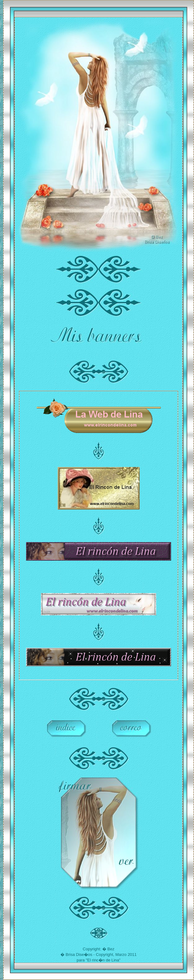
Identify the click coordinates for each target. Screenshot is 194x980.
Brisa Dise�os (79, 955)
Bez (111, 949)
